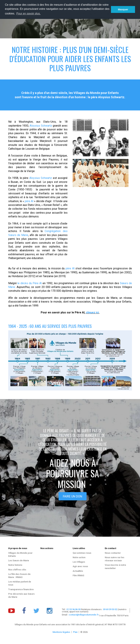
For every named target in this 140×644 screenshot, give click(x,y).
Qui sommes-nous (82, 553)
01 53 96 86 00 (74, 609)
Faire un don (73, 496)
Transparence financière (21, 589)
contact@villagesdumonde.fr (84, 615)
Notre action (79, 557)
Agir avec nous (80, 566)
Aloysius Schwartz (41, 126)
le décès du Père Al (30, 283)
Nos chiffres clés (17, 570)
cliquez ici (92, 312)
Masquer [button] (123, 9)
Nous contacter (113, 553)
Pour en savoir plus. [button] (28, 14)
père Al (29, 201)
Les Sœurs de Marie (19, 560)
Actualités (78, 571)
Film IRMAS (78, 575)
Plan (75, 632)
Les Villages (79, 562)
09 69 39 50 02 (110, 609)
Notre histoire (15, 565)
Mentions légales (61, 632)
